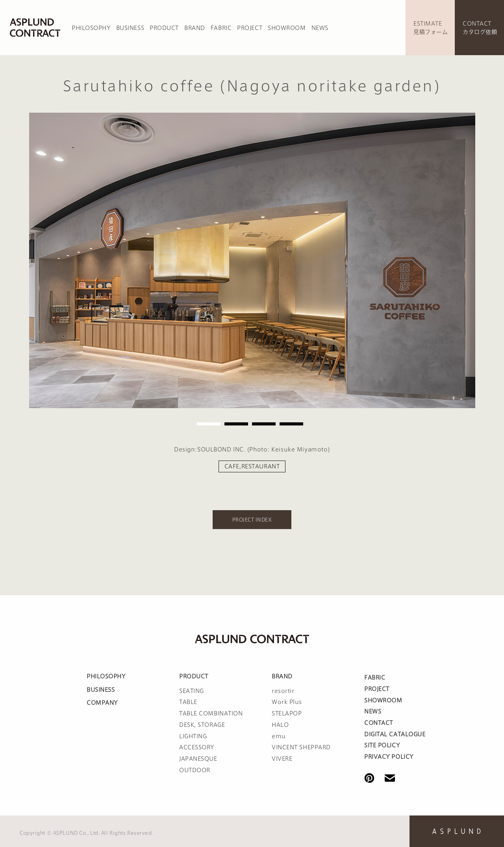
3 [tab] (264, 424)
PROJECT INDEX (252, 520)
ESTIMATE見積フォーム (431, 28)
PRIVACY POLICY (389, 757)
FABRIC (221, 28)
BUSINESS (130, 28)
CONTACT (379, 723)
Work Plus (287, 702)
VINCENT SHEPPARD (301, 747)
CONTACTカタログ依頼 (480, 28)
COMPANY (102, 703)
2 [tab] (236, 424)
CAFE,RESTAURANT (252, 466)
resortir (283, 691)
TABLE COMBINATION (211, 713)
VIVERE (282, 759)
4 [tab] (291, 424)
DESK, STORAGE (202, 725)
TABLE (188, 702)
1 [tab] (209, 424)
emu (279, 736)
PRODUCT (164, 28)
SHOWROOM (287, 28)
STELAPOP (287, 713)
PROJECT (250, 28)
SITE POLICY (382, 745)
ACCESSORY (197, 747)
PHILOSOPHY (91, 28)
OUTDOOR (195, 770)
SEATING (192, 691)
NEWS (320, 28)
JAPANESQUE (198, 759)
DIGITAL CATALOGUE (395, 734)
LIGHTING (193, 736)
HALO (280, 725)
